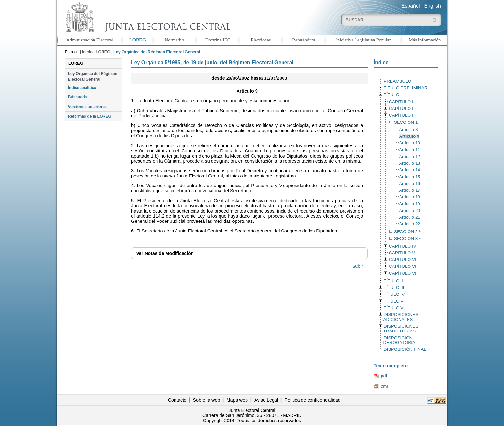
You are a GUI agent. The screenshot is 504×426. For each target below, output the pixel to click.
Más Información (425, 40)
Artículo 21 (410, 217)
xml (384, 386)
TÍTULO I (393, 95)
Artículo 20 (410, 210)
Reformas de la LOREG (90, 116)
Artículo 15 (410, 177)
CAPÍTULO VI (403, 260)
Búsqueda (77, 97)
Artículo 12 (410, 156)
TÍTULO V (394, 301)
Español (411, 6)
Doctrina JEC (218, 40)
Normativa (175, 40)
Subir (358, 266)
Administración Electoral (90, 40)
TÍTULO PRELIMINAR (406, 88)
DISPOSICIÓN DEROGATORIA (399, 340)
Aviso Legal (266, 400)
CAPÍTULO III (402, 115)
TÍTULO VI (394, 308)
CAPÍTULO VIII (404, 273)
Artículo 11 (410, 150)
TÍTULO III (394, 288)
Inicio (87, 52)
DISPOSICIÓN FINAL (405, 349)
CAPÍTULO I (401, 102)
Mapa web (237, 400)
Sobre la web (206, 400)
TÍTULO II (393, 281)
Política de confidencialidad (312, 400)
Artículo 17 (410, 190)
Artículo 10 (410, 143)
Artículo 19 (410, 204)
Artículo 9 (409, 136)
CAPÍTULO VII (403, 266)
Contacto (177, 400)
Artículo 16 (410, 183)
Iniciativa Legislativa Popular (363, 40)
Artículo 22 (410, 224)
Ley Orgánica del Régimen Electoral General (93, 77)
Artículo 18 (410, 197)
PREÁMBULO (398, 81)
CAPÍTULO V (402, 253)
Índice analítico (82, 88)
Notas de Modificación (165, 253)
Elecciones (261, 40)
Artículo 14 (410, 170)
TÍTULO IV (394, 294)
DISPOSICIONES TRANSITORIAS (401, 329)
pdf (384, 376)
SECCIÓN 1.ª (407, 122)
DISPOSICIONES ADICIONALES (401, 317)
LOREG (138, 40)
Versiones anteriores (87, 107)
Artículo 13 (410, 163)
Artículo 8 (409, 129)
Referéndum (304, 40)
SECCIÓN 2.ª (407, 232)
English (433, 6)
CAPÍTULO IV (403, 246)
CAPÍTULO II (402, 109)
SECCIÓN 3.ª (407, 238)
